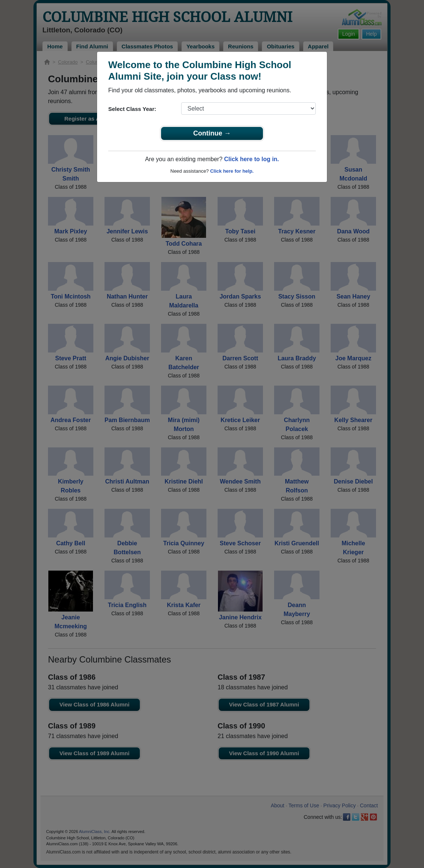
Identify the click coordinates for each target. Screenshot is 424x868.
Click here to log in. (251, 159)
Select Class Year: (132, 109)
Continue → (212, 133)
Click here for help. (232, 171)
